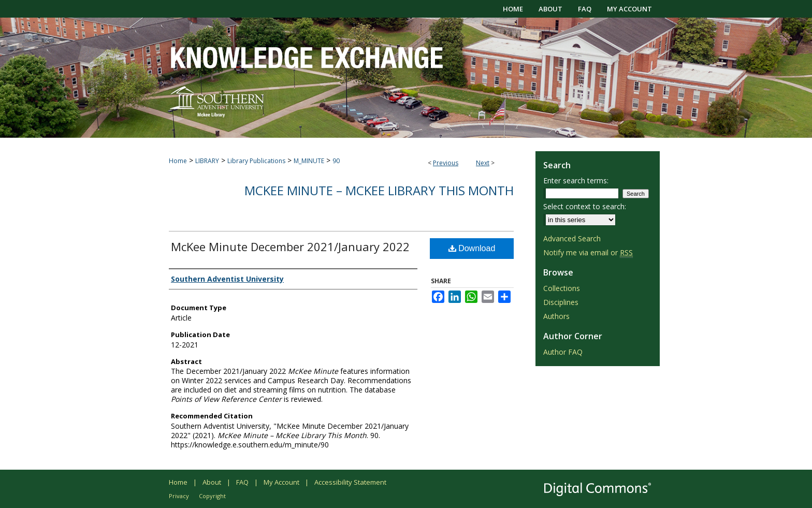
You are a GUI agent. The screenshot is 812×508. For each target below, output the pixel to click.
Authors (556, 316)
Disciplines (561, 302)
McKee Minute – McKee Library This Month (379, 190)
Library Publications (256, 161)
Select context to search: (585, 206)
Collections (562, 288)
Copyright (212, 496)
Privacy (179, 496)
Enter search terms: (576, 180)
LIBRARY (207, 161)
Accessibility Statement (350, 482)
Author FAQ (563, 352)
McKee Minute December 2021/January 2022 (290, 246)
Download (472, 248)
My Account (281, 482)
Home (178, 161)
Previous (446, 163)
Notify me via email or (588, 252)
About (212, 482)
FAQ (242, 482)
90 (336, 161)
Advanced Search (572, 238)
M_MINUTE (309, 161)
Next (483, 163)
